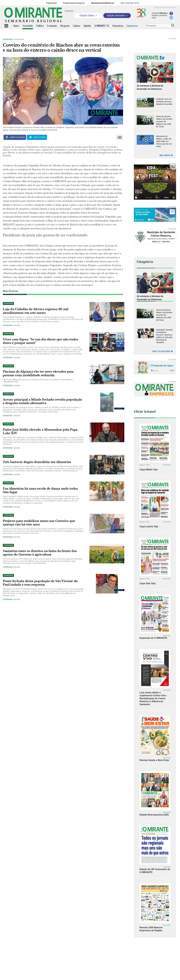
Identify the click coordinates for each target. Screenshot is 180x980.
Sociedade (8, 39)
